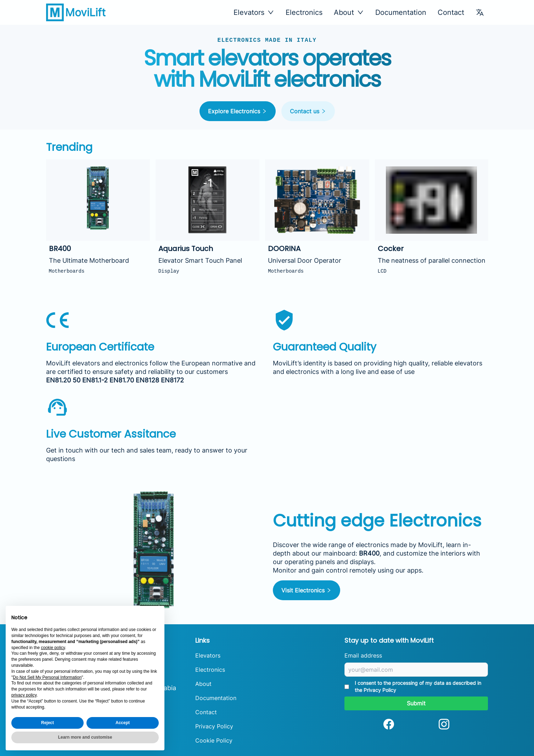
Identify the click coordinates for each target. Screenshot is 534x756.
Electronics (304, 12)
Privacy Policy (214, 726)
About (203, 684)
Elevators (208, 655)
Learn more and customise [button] (85, 737)
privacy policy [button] (24, 695)
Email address (363, 655)
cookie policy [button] (53, 648)
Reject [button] (47, 723)
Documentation (401, 12)
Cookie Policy (214, 740)
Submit (416, 703)
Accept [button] (123, 723)
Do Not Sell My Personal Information (47, 677)
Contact (451, 12)
